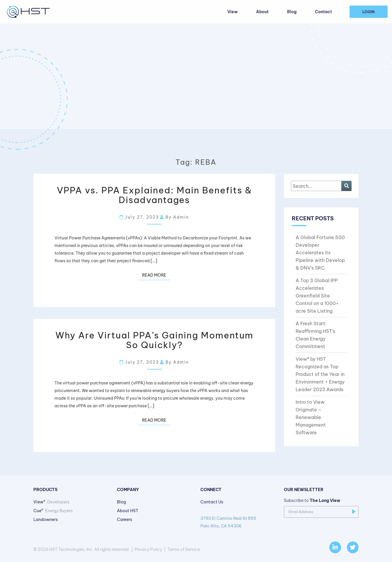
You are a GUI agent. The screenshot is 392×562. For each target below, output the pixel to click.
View (232, 12)
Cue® (53, 511)
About (262, 12)
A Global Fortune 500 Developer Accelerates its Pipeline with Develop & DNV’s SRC (320, 253)
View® (51, 502)
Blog (292, 12)
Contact (323, 12)
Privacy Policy (148, 549)
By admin (174, 217)
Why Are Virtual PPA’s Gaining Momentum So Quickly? (154, 340)
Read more (154, 275)
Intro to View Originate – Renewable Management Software (311, 417)
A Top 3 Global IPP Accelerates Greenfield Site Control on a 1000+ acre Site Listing (317, 296)
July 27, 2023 (139, 217)
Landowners (46, 520)
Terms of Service (184, 549)
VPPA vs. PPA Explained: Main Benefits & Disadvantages (154, 195)
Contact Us (212, 502)
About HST (128, 511)
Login (369, 12)
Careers (125, 520)
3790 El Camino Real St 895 (238, 523)
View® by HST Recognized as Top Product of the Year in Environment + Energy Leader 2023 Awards (320, 374)
